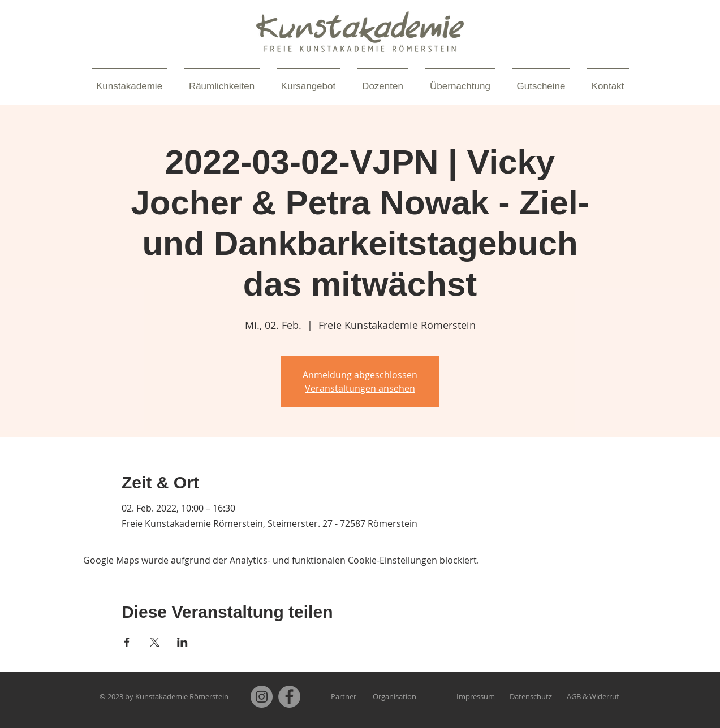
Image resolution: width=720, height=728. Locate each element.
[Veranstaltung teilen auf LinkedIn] (182, 642)
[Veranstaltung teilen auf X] (155, 642)
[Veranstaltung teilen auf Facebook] (127, 642)
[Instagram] (262, 697)
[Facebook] (289, 697)
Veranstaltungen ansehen (360, 388)
